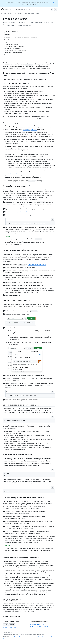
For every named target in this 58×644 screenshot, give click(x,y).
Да (6, 625)
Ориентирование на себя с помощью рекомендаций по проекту (28, 74)
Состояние (35, 637)
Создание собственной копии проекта (21, 250)
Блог (4, 638)
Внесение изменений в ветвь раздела (21, 405)
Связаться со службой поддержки (39, 626)
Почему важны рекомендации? (16, 84)
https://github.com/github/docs (37, 265)
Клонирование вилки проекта (18, 300)
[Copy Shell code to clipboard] (53, 392)
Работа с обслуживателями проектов (21, 558)
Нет (12, 625)
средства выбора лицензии (16, 173)
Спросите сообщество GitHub (38, 624)
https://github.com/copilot (21, 212)
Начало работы (8, 13)
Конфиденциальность (25, 637)
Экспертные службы (48, 637)
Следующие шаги (12, 600)
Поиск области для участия (16, 186)
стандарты (30, 130)
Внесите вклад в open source (32, 13)
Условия (16, 637)
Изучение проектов (18, 13)
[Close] (54, 2)
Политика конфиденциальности (10, 627)
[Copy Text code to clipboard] (53, 219)
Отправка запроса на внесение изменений (23, 497)
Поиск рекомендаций (12, 123)
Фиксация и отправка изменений (19, 454)
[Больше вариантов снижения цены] (20, 31)
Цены (40, 637)
